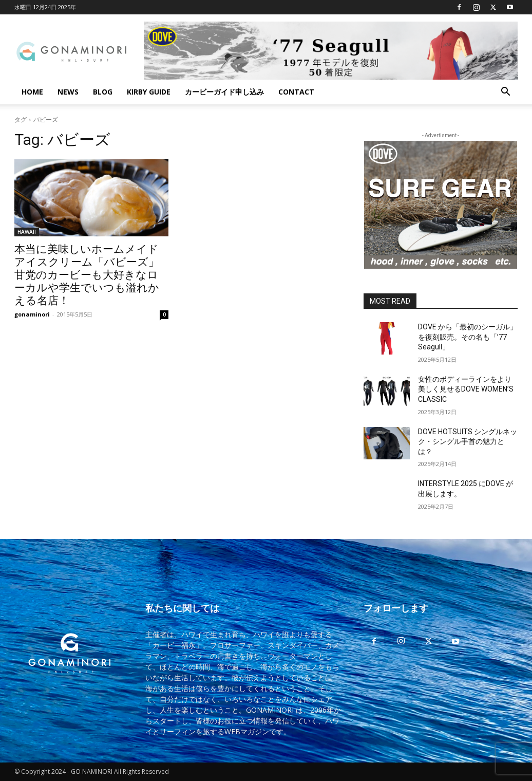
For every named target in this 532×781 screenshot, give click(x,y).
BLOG (103, 92)
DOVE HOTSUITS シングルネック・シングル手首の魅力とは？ (468, 442)
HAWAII (27, 232)
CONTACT (296, 92)
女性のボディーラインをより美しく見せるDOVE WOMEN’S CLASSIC (466, 389)
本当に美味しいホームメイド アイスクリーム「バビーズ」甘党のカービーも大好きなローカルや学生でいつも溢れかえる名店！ (87, 275)
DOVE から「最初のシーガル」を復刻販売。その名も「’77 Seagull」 (468, 337)
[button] (505, 93)
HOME (32, 92)
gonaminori (32, 314)
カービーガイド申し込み (224, 92)
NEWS (68, 92)
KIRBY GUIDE (149, 92)
